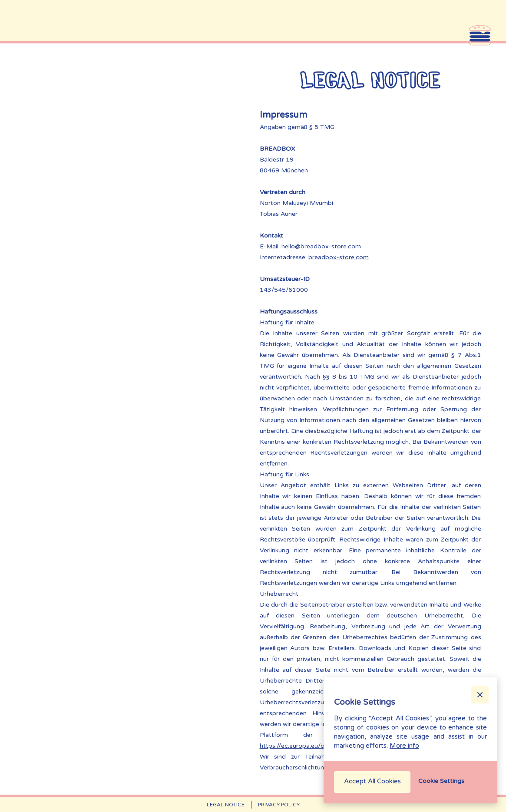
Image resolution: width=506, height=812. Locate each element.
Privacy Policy (279, 805)
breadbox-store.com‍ (339, 257)
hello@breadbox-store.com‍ (321, 246)
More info (404, 746)
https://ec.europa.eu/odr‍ (295, 746)
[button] (480, 695)
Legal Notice (226, 805)
